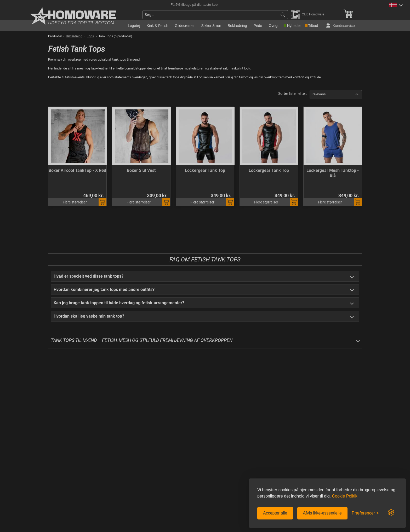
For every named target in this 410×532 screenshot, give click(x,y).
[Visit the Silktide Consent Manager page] (391, 513)
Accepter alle (275, 513)
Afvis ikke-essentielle (323, 513)
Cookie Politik (344, 496)
